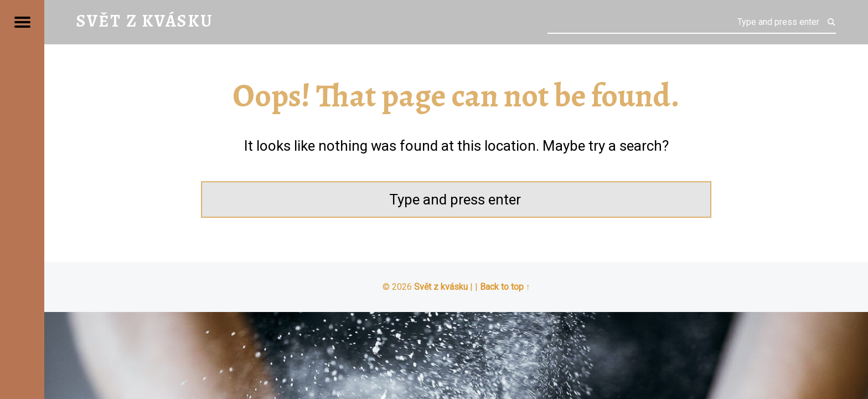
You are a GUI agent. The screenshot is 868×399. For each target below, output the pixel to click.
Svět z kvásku (441, 287)
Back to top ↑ (505, 287)
